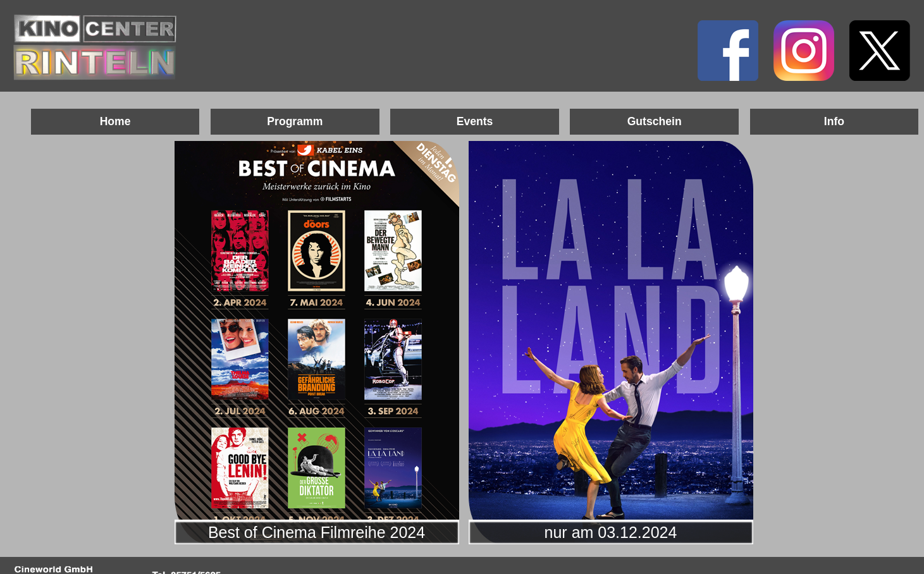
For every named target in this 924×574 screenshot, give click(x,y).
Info (834, 121)
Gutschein (655, 121)
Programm (295, 121)
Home (115, 121)
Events (475, 121)
